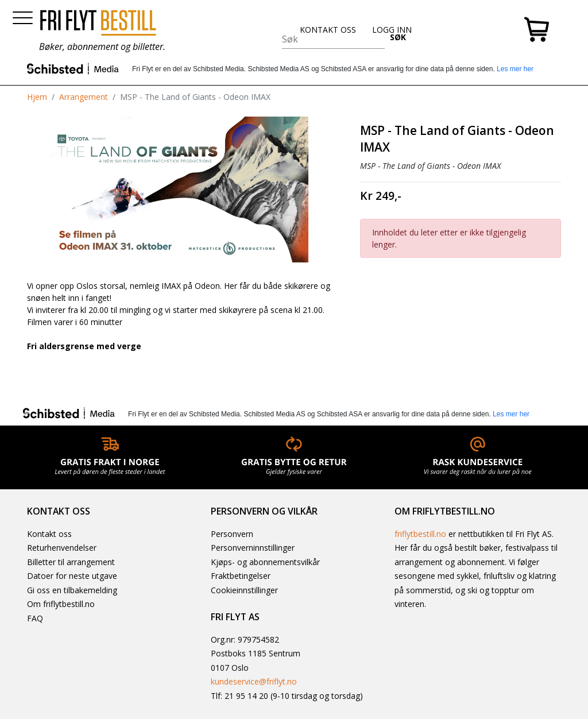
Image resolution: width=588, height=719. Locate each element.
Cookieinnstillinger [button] (244, 590)
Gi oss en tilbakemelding (72, 590)
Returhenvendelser (62, 548)
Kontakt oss (49, 534)
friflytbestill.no (420, 534)
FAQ (35, 618)
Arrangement (84, 97)
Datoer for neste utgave (72, 576)
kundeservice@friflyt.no (254, 681)
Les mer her (515, 69)
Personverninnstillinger (253, 548)
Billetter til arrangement (71, 562)
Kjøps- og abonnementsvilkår (265, 562)
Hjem (37, 97)
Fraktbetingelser (241, 576)
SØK (398, 37)
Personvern (232, 534)
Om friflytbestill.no (61, 604)
